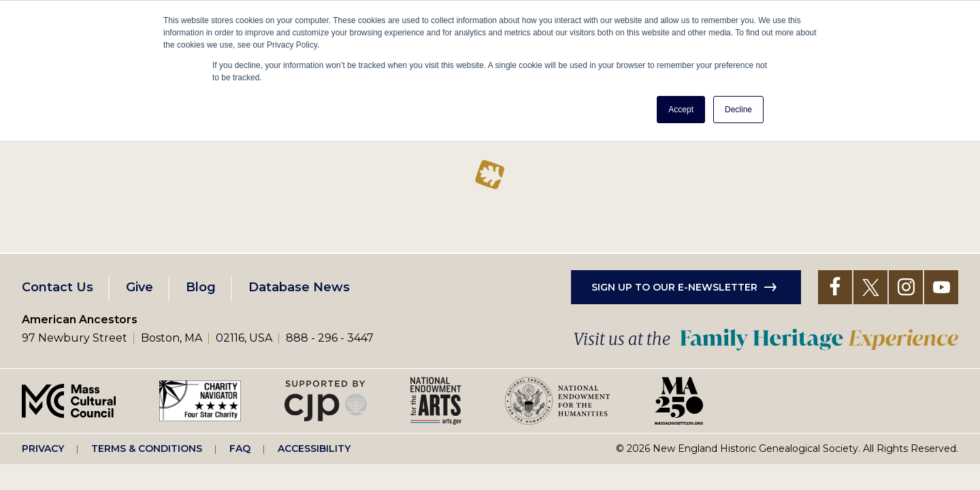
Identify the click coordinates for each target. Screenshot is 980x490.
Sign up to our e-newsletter (674, 287)
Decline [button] (738, 110)
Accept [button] (681, 110)
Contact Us (58, 287)
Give (140, 287)
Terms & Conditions (147, 448)
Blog (201, 287)
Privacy (43, 448)
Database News (299, 287)
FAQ (240, 448)
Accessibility (314, 448)
